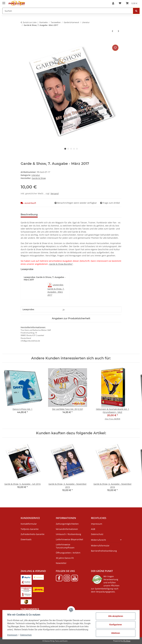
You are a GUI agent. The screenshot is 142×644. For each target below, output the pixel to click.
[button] (113, 3)
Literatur (36, 175)
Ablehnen (116, 633)
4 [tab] (74, 149)
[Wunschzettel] (120, 3)
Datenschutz (26, 635)
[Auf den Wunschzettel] (115, 48)
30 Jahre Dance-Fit (65, 558)
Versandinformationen (67, 529)
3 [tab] (71, 149)
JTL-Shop (127, 641)
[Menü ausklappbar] (4, 2)
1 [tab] (65, 149)
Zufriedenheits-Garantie (33, 534)
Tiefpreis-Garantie (30, 529)
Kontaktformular (29, 524)
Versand (55, 193)
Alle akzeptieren (116, 616)
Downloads (26, 539)
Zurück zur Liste (30, 22)
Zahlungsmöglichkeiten (67, 524)
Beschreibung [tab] (29, 214)
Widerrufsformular (100, 546)
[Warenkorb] (132, 3)
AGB (93, 529)
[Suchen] (68, 11)
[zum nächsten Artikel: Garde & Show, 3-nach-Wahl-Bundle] (118, 31)
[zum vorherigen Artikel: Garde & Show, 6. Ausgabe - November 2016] (112, 31)
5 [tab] (77, 149)
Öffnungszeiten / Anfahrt (68, 553)
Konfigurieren (116, 625)
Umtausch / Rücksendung (68, 534)
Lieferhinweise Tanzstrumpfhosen (65, 546)
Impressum (12, 635)
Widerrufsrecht (98, 540)
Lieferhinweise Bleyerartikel (69, 539)
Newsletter (61, 563)
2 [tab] (68, 149)
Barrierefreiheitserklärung (104, 551)
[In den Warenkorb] (23, 41)
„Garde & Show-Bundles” (61, 264)
